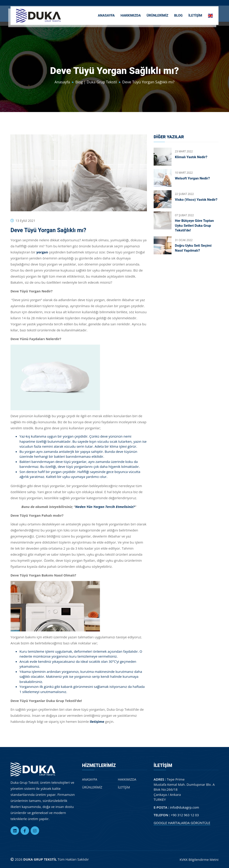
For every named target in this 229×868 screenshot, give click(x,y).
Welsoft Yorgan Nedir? (193, 178)
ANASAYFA (106, 15)
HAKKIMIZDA (131, 15)
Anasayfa (61, 82)
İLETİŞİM (195, 15)
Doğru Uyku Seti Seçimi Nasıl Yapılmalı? (194, 249)
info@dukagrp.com (185, 807)
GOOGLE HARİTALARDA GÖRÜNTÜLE (182, 823)
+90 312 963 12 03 (185, 815)
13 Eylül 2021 (26, 220)
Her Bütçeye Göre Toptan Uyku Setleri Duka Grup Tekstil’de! (195, 226)
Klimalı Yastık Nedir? (192, 157)
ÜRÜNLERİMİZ (158, 15)
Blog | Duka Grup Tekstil (96, 82)
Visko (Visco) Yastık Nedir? (191, 202)
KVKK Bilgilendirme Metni (199, 859)
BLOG (178, 15)
